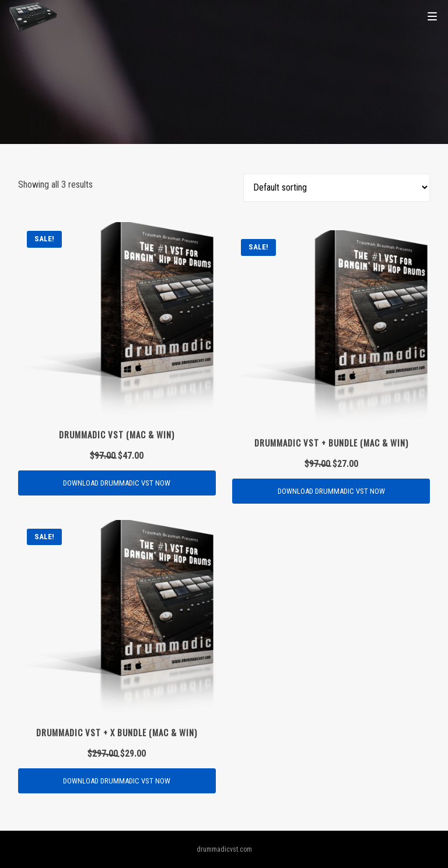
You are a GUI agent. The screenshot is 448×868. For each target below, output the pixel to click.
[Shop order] (337, 187)
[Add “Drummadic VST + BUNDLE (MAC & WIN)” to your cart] (331, 491)
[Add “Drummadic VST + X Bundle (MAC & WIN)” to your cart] (117, 781)
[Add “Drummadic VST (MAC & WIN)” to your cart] (117, 483)
